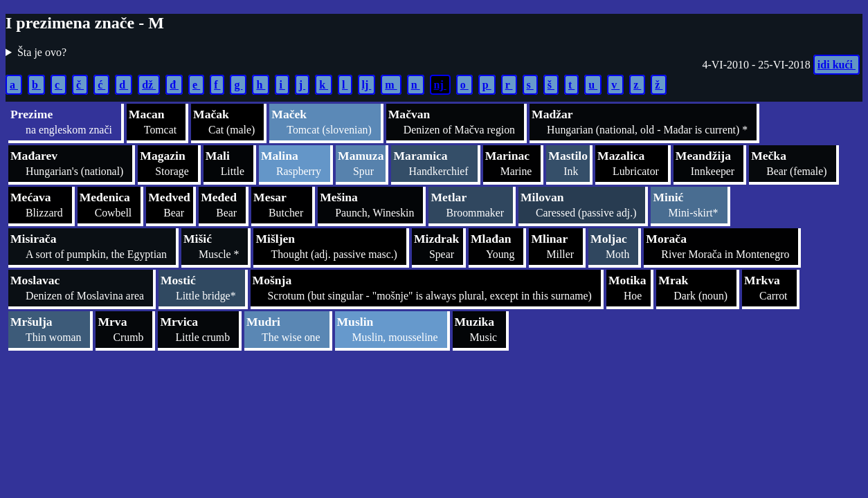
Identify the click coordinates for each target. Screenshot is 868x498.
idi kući (837, 65)
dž (149, 85)
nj (440, 85)
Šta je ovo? (42, 52)
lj (367, 85)
